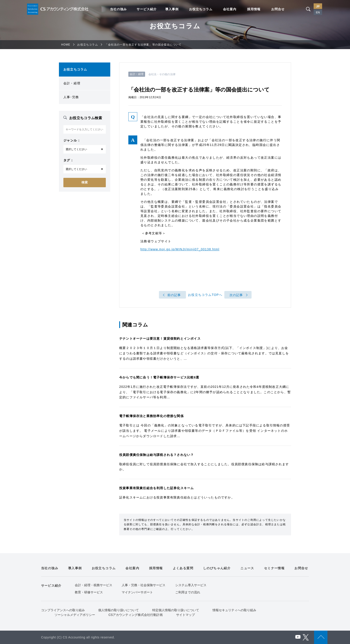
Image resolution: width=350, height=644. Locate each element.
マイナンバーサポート (137, 592)
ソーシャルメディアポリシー (75, 615)
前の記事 (174, 295)
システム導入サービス (191, 585)
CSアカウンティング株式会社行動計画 (136, 615)
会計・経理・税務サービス (94, 585)
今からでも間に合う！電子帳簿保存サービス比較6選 (159, 377)
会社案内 (230, 9)
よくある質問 (183, 568)
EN (318, 12)
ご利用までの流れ (188, 592)
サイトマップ (185, 615)
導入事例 (172, 9)
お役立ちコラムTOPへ (205, 295)
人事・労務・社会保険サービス (144, 585)
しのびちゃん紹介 (217, 568)
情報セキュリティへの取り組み (234, 610)
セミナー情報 (274, 568)
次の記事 (236, 295)
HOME (66, 45)
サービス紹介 (147, 9)
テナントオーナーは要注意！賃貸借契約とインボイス (160, 339)
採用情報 (254, 9)
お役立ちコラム (201, 9)
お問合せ (278, 9)
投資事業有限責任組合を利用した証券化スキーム (156, 488)
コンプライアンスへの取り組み (63, 610)
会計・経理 (72, 83)
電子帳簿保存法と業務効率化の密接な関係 (151, 416)
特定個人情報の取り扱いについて (176, 610)
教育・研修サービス (89, 592)
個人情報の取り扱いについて (119, 610)
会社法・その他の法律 (162, 74)
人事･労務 (71, 97)
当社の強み (118, 9)
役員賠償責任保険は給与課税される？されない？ (156, 455)
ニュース (247, 568)
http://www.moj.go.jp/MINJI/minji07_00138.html (180, 249)
